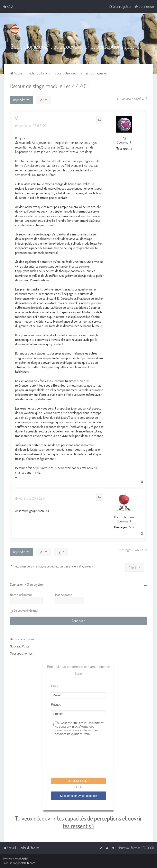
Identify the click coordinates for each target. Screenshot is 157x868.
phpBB (23, 859)
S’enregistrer (35, 584)
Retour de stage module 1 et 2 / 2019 (50, 86)
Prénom (56, 704)
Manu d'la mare (124, 517)
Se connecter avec (78, 795)
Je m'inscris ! (78, 780)
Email (55, 686)
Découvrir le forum (22, 639)
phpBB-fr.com (26, 863)
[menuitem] (8, 6)
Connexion (17, 584)
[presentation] (82, 757)
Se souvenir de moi (26, 610)
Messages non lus (21, 653)
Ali (124, 138)
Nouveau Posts (20, 646)
